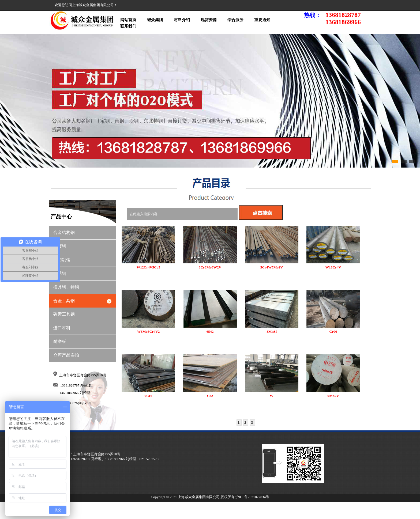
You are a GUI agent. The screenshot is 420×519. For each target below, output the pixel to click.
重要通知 (262, 20)
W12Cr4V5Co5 (148, 267)
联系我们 (128, 26)
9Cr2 (149, 396)
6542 (210, 332)
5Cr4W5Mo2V (272, 267)
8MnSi (272, 332)
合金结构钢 (64, 232)
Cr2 (210, 396)
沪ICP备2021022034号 (252, 497)
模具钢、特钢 (66, 287)
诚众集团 (155, 20)
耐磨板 (60, 341)
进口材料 (62, 328)
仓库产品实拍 (66, 355)
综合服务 (235, 20)
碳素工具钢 (64, 314)
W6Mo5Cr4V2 (148, 332)
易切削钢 (62, 260)
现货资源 (209, 20)
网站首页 (128, 20)
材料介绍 (182, 20)
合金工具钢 (64, 301)
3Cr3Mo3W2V (210, 267)
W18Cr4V (333, 267)
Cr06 (333, 332)
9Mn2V (333, 396)
